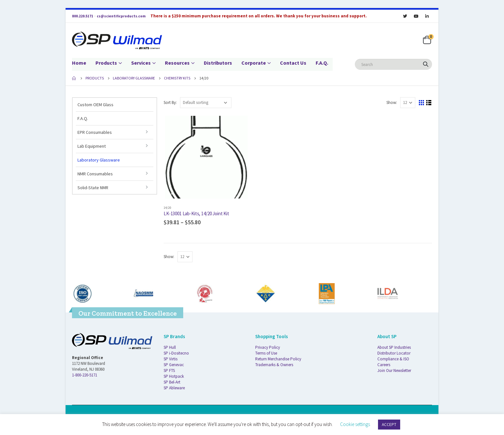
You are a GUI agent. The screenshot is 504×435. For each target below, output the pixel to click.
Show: (392, 102)
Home (79, 63)
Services (141, 63)
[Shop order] (206, 103)
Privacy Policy (268, 347)
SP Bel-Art (172, 382)
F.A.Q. (322, 63)
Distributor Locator (394, 353)
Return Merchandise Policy (278, 359)
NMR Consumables (95, 174)
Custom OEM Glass (95, 105)
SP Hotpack (174, 376)
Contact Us (293, 63)
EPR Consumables (95, 132)
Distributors (218, 63)
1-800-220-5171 (85, 375)
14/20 (167, 208)
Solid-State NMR (93, 188)
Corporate (254, 63)
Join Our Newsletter (394, 370)
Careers (384, 365)
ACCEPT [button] (389, 425)
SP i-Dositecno (176, 353)
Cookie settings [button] (355, 424)
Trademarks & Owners (274, 365)
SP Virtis (171, 359)
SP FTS (169, 370)
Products (106, 63)
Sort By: (170, 102)
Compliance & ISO (393, 359)
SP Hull (170, 347)
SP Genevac (174, 365)
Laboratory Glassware (99, 160)
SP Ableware (174, 388)
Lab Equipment (92, 146)
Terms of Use (266, 353)
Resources (177, 63)
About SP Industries (394, 347)
